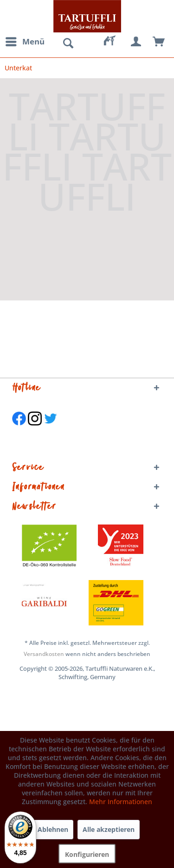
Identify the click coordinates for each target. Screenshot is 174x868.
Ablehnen (53, 829)
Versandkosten (44, 654)
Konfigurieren (87, 854)
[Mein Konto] (136, 42)
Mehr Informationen (121, 802)
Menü (25, 41)
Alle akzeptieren (109, 829)
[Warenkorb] (159, 42)
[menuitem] (25, 42)
